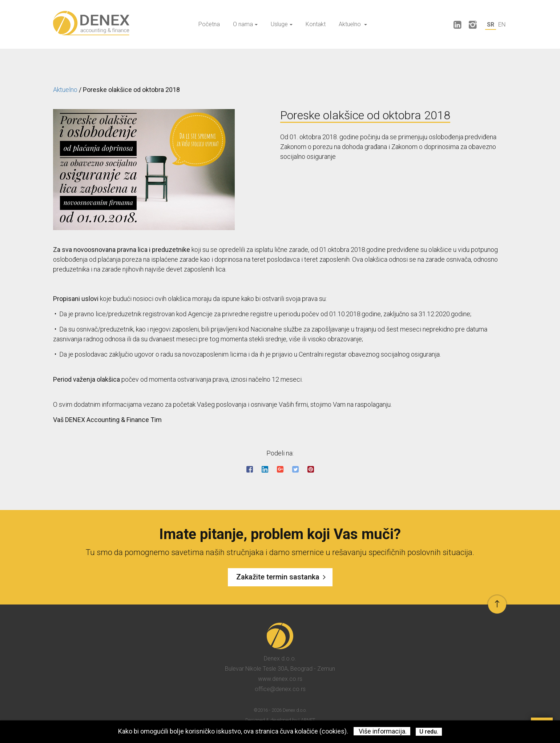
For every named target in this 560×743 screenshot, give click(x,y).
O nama (245, 24)
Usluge (282, 24)
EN (502, 25)
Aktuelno (353, 24)
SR (491, 25)
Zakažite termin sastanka (283, 577)
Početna (209, 24)
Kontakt (316, 24)
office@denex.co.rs (280, 689)
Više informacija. (382, 731)
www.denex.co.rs (280, 679)
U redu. (429, 732)
